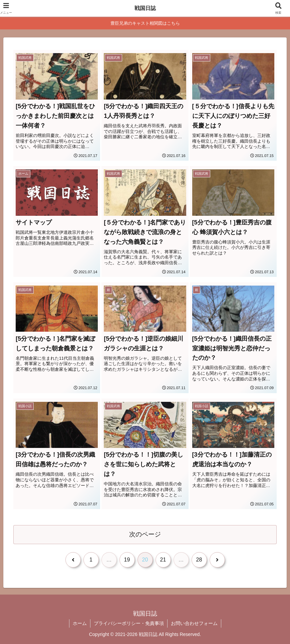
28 (199, 560)
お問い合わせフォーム (194, 623)
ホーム (80, 623)
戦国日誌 (145, 8)
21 (163, 560)
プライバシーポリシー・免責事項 (129, 623)
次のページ (145, 534)
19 (127, 560)
